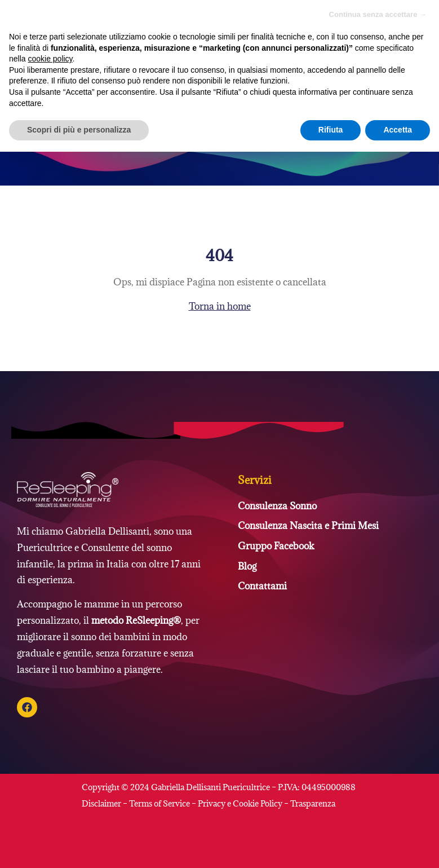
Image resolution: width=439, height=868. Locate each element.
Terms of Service (159, 803)
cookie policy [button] (50, 59)
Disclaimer (102, 803)
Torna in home (220, 306)
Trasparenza (313, 803)
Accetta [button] (398, 130)
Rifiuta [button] (331, 130)
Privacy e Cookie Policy (240, 803)
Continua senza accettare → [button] (378, 14)
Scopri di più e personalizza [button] (79, 130)
